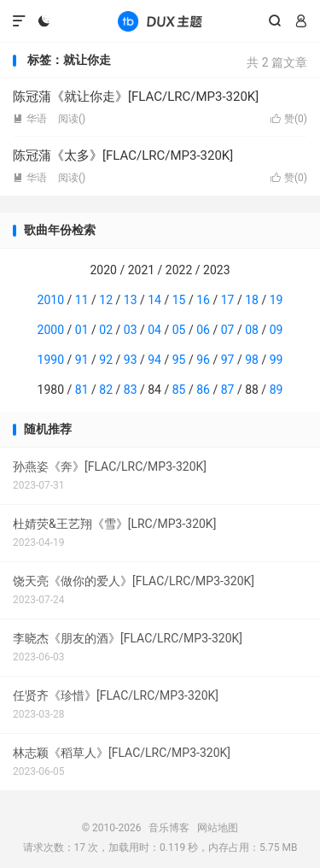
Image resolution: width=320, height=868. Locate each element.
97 (228, 360)
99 (276, 360)
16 (203, 300)
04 (154, 330)
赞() (289, 119)
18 (252, 300)
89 (276, 390)
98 (252, 360)
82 (106, 390)
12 (106, 300)
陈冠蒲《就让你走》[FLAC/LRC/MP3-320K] (136, 97)
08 (252, 330)
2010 (51, 300)
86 (203, 390)
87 (228, 390)
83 (131, 390)
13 (131, 300)
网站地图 (218, 828)
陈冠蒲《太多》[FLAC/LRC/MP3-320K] (123, 155)
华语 (30, 119)
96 (203, 360)
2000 (51, 330)
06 (203, 330)
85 (179, 390)
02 (106, 330)
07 (228, 330)
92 (106, 360)
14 (154, 300)
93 (131, 360)
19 (276, 300)
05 (179, 330)
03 (131, 330)
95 (179, 360)
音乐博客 (160, 21)
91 (82, 360)
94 (154, 360)
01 (82, 330)
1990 (51, 360)
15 (179, 300)
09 (276, 330)
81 (82, 390)
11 (82, 300)
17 (228, 300)
